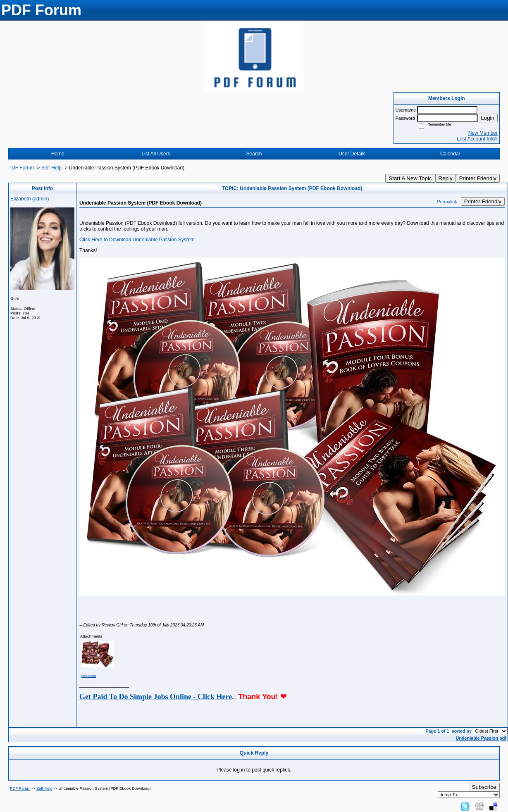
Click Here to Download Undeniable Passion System (137, 240)
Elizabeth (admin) (30, 199)
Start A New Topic (410, 178)
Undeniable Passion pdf (481, 738)
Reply (446, 178)
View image (89, 676)
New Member (483, 133)
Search (254, 154)
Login (488, 118)
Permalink (447, 202)
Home (58, 154)
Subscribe (484, 787)
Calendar (450, 154)
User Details (352, 154)
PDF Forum (21, 168)
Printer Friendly (478, 178)
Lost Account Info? (477, 139)
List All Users (156, 154)
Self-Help (51, 168)
